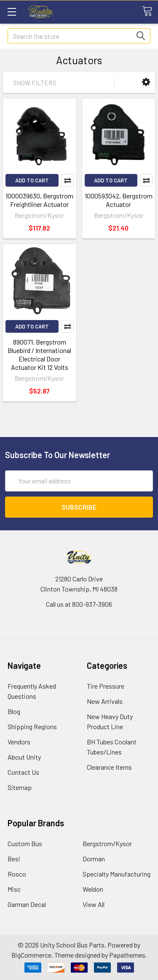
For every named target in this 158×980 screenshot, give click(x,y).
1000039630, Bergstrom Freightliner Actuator (39, 200)
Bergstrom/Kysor (107, 843)
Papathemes (127, 955)
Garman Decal (27, 904)
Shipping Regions (32, 726)
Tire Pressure (106, 686)
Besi (14, 859)
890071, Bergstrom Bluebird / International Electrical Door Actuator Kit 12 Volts (39, 354)
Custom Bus (25, 843)
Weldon (93, 889)
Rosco (17, 874)
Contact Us (23, 772)
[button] (146, 82)
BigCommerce (31, 955)
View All (94, 904)
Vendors (19, 742)
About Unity (24, 757)
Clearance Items (109, 767)
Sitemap (20, 787)
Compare (67, 180)
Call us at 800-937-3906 (79, 604)
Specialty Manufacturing (116, 874)
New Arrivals (105, 701)
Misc (14, 889)
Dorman (94, 859)
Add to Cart (32, 180)
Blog (14, 711)
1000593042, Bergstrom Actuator (119, 200)
